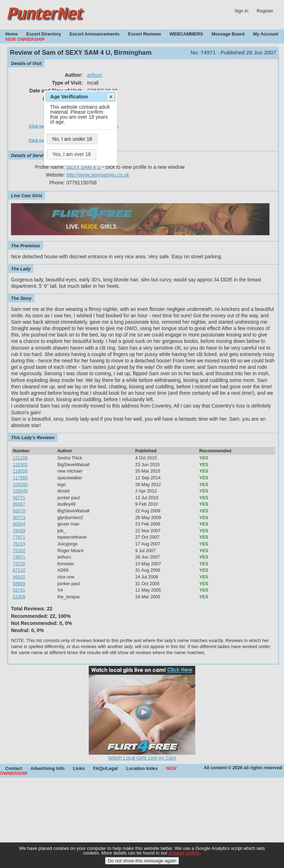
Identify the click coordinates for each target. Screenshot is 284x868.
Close (110, 97)
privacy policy (184, 858)
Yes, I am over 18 (71, 154)
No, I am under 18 (72, 139)
